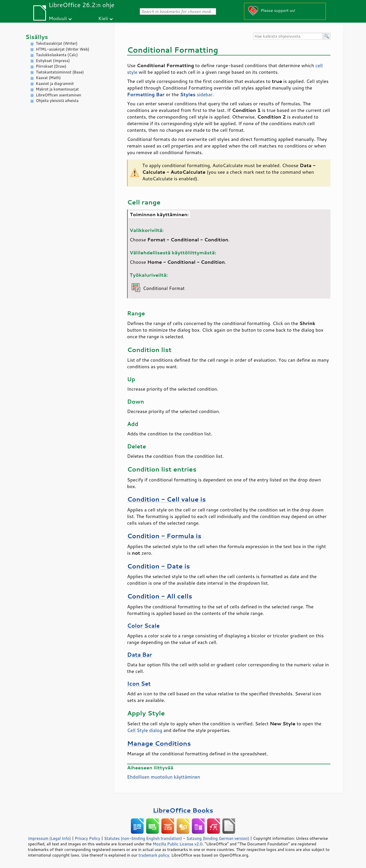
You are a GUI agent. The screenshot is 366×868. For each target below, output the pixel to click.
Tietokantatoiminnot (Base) (60, 72)
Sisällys (37, 37)
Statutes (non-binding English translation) (143, 838)
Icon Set (139, 684)
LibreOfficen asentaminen (58, 95)
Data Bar (140, 655)
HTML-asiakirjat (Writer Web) (63, 49)
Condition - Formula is (164, 536)
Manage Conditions (159, 743)
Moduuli (58, 18)
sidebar (196, 94)
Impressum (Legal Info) (49, 838)
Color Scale (143, 626)
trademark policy (154, 855)
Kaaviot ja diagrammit (55, 84)
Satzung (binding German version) (218, 838)
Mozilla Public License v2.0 (178, 844)
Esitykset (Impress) (53, 61)
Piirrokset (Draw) (51, 66)
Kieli (103, 18)
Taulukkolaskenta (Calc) (57, 55)
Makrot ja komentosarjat (57, 89)
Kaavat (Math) (48, 78)
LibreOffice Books (183, 810)
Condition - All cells (160, 596)
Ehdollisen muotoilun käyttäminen (164, 777)
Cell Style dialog (145, 730)
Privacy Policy (87, 838)
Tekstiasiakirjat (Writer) (57, 43)
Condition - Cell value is (166, 499)
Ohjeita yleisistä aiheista (57, 101)
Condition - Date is (158, 566)
